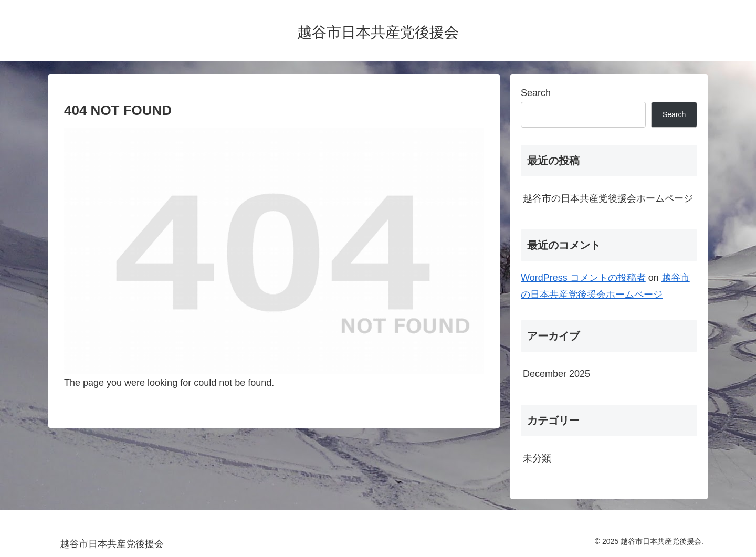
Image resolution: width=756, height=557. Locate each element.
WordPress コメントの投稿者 (583, 278)
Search (536, 93)
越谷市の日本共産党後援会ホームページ (608, 198)
